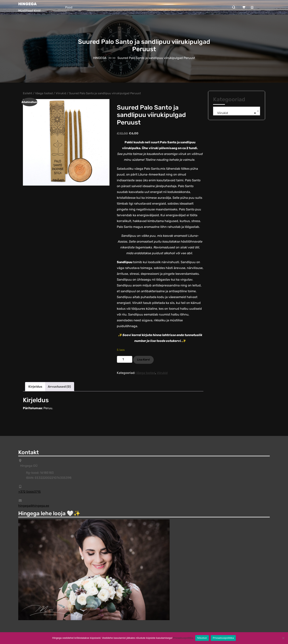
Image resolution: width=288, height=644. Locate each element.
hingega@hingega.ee (34, 506)
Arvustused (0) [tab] (59, 387)
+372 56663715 (29, 492)
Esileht (28, 93)
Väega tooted (44, 93)
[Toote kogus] (125, 359)
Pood (69, 7)
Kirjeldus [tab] (35, 387)
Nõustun (202, 638)
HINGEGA (27, 4)
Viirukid (61, 93)
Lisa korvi (143, 360)
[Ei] (283, 638)
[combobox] (237, 111)
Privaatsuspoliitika (183, 638)
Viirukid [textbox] (235, 113)
